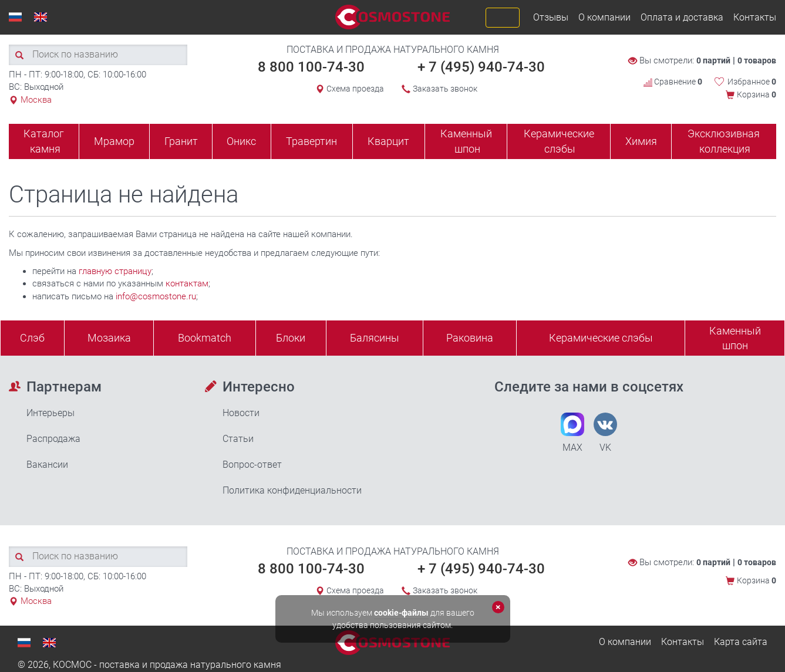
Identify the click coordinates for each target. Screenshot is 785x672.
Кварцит (388, 141)
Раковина (470, 338)
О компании (604, 17)
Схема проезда (355, 89)
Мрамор (114, 141)
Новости (241, 413)
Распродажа (53, 439)
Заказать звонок (445, 89)
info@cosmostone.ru (156, 296)
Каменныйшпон (735, 338)
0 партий (713, 60)
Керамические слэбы (559, 141)
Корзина (757, 94)
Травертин (311, 141)
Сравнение (673, 82)
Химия (641, 141)
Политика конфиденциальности (292, 490)
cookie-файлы (401, 613)
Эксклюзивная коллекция (724, 141)
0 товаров (757, 60)
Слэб (32, 338)
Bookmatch (205, 338)
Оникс (241, 141)
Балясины (375, 338)
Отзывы (551, 17)
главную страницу (115, 271)
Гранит (181, 141)
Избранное (752, 82)
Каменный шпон (466, 141)
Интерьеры (50, 413)
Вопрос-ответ (252, 465)
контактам (187, 283)
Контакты (755, 17)
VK (605, 433)
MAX (572, 433)
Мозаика (109, 338)
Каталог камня (44, 141)
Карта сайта (741, 642)
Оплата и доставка (682, 17)
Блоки (291, 338)
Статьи (238, 439)
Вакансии (47, 465)
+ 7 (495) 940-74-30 (481, 67)
